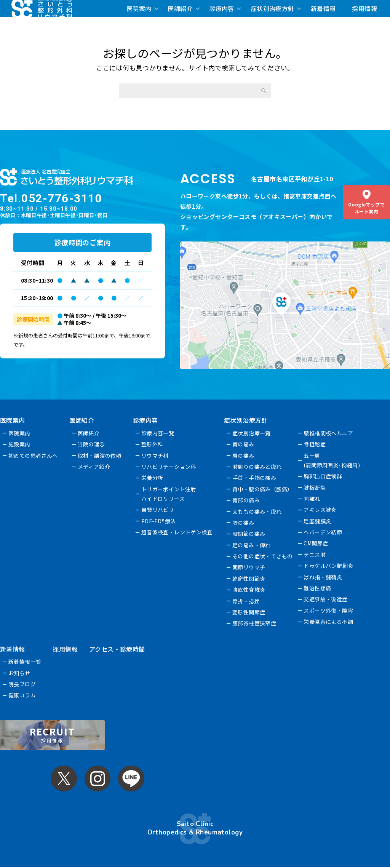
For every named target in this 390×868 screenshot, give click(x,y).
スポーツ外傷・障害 (329, 611)
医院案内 (139, 8)
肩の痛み (244, 456)
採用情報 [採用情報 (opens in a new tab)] (364, 8)
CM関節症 (316, 543)
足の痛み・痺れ (252, 545)
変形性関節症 (249, 612)
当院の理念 (91, 444)
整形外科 (152, 444)
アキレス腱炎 (320, 510)
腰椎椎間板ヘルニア (329, 433)
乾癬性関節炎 (249, 579)
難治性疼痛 (318, 588)
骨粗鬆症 (315, 444)
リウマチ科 (155, 456)
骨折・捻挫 (246, 601)
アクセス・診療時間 (117, 649)
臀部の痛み (246, 500)
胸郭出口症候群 (323, 476)
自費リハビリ (158, 510)
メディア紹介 (94, 467)
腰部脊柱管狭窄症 (255, 623)
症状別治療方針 (273, 8)
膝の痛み (244, 523)
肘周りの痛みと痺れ (257, 467)
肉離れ (312, 499)
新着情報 (323, 8)
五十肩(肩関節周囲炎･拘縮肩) (332, 460)
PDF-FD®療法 (159, 521)
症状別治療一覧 (252, 433)
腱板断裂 (315, 488)
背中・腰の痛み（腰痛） (263, 489)
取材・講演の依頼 (100, 456)
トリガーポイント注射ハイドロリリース (169, 494)
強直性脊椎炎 (249, 590)
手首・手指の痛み (255, 478)
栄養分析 (152, 478)
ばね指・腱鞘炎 (323, 577)
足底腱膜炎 (318, 521)
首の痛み (244, 444)
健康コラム (22, 695)
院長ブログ (22, 684)
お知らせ (19, 673)
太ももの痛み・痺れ (257, 512)
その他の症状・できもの (263, 556)
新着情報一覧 (25, 662)
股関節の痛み (249, 534)
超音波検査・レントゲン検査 (177, 532)
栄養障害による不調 (329, 622)
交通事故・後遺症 (326, 599)
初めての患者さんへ (33, 456)
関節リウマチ (249, 567)
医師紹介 (180, 8)
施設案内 (19, 444)
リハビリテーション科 (169, 467)
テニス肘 (315, 555)
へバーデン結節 (323, 532)
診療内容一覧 (158, 433)
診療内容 (222, 8)
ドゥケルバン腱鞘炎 (329, 566)
